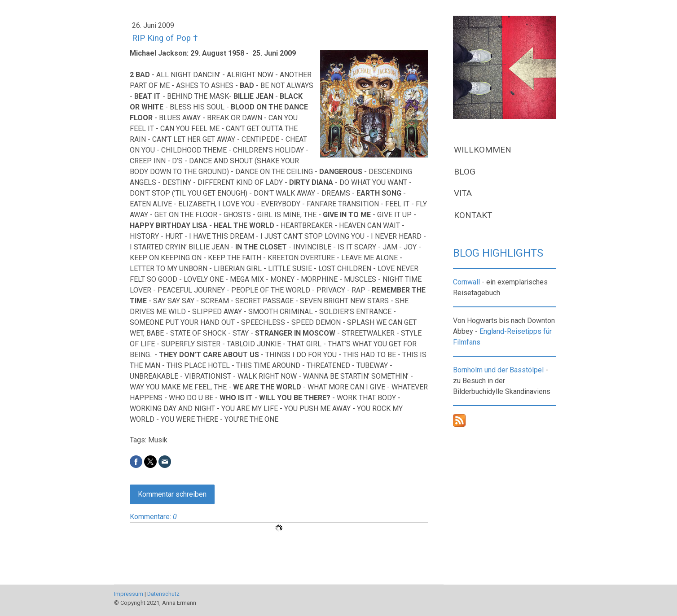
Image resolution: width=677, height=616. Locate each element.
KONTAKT (473, 215)
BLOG (465, 172)
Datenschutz (163, 594)
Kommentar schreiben (172, 494)
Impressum (129, 594)
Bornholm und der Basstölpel (498, 370)
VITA (463, 193)
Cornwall (466, 282)
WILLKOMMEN (483, 150)
